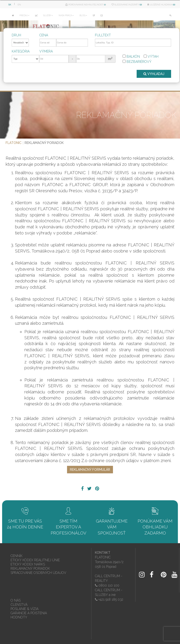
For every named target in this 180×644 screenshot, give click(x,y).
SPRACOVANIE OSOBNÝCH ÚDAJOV (38, 573)
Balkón (131, 56)
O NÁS (16, 600)
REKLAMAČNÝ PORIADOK (30, 569)
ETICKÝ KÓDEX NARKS (28, 564)
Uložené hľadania (161, 5)
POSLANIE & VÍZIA (24, 609)
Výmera (46, 51)
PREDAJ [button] (24, 15)
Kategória (21, 51)
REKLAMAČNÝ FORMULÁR (90, 470)
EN (19, 5)
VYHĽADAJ (154, 74)
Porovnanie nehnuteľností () (86, 5)
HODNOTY (19, 617)
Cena (44, 35)
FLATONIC (14, 143)
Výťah (151, 56)
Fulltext (103, 35)
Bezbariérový (137, 62)
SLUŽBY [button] (48, 15)
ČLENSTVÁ (19, 605)
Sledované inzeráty (127, 5)
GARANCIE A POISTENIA (29, 613)
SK (10, 5)
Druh (16, 35)
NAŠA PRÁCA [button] (66, 15)
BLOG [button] (83, 15)
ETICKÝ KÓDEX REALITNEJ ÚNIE (35, 560)
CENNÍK (17, 556)
